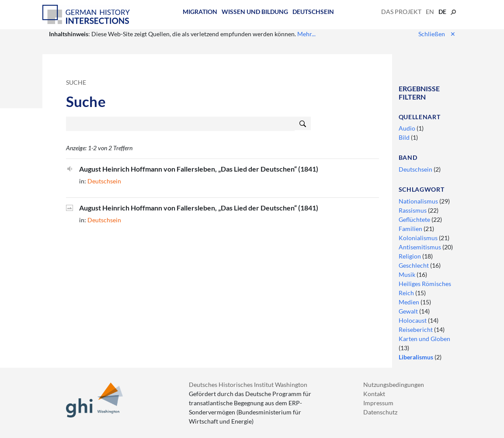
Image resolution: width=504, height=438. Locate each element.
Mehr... (306, 34)
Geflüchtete (415, 219)
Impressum (378, 403)
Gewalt (409, 311)
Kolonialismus (419, 238)
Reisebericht (416, 329)
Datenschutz (380, 412)
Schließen (437, 34)
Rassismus (413, 210)
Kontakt (374, 394)
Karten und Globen (424, 339)
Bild (405, 137)
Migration (200, 12)
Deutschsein (313, 12)
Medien (410, 302)
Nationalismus (419, 201)
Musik (408, 274)
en (430, 12)
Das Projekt (401, 12)
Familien (411, 229)
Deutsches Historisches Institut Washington (248, 385)
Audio (408, 128)
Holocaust (413, 320)
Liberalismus (417, 357)
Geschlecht (414, 265)
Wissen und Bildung (255, 12)
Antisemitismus (421, 247)
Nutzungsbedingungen (394, 385)
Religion (410, 256)
